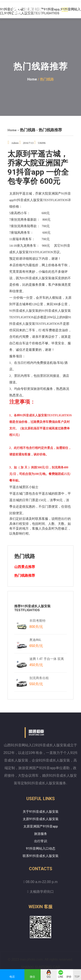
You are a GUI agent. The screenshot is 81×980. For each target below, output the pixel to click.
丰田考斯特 (37, 625)
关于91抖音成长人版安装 (41, 812)
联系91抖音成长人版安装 (41, 856)
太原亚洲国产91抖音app (41, 826)
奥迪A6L (36, 644)
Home (32, 79)
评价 (69, 977)
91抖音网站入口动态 (41, 849)
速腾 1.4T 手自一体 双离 (47, 663)
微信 (32, 977)
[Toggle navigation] (65, 10)
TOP (77, 977)
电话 (12, 977)
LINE (61, 977)
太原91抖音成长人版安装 (41, 819)
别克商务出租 (41, 682)
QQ (49, 977)
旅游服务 (41, 834)
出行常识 (41, 841)
